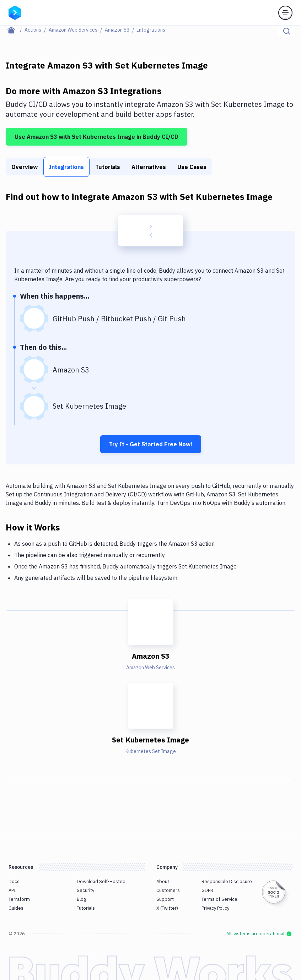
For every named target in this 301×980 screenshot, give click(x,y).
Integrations (66, 167)
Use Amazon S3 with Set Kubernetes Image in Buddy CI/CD (96, 137)
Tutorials (108, 167)
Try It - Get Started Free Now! (151, 444)
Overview (25, 167)
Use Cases (192, 167)
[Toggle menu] (285, 13)
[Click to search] (287, 31)
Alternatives (149, 167)
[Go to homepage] (15, 12)
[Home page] (15, 30)
